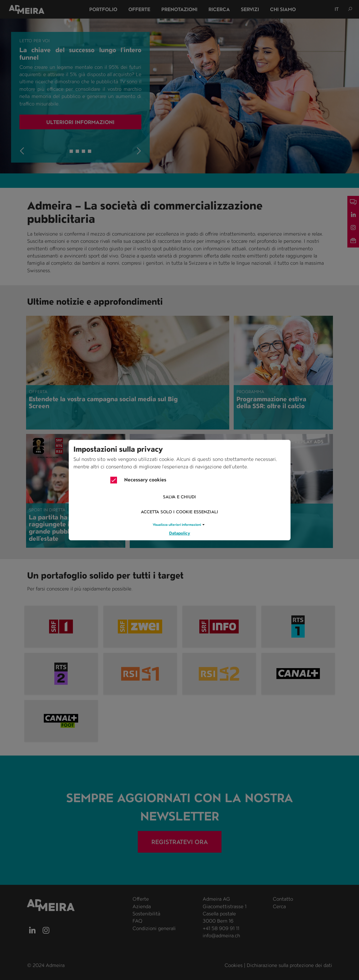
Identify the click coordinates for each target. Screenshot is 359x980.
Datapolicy (180, 533)
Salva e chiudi (180, 497)
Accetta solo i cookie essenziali (180, 512)
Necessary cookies (138, 480)
